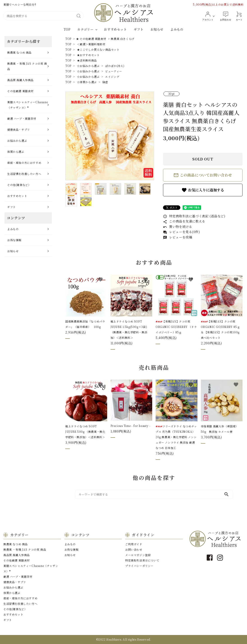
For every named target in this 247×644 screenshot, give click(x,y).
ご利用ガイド (134, 544)
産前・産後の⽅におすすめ (24, 163)
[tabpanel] (110, 136)
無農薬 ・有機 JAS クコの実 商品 (27, 66)
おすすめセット (115, 29)
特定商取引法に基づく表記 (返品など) (194, 216)
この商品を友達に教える (184, 221)
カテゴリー (85, 29)
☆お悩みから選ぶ (88, 66)
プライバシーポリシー (139, 566)
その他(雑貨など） (19, 185)
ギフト (139, 29)
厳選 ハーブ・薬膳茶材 (22, 118)
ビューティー (114, 71)
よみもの (177, 29)
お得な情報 (14, 240)
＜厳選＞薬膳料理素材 (91, 44)
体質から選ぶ (16, 152)
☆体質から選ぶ (87, 82)
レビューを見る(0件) (181, 232)
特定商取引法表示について (142, 560)
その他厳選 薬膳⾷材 (20, 91)
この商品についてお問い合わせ (203, 175)
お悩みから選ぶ (17, 141)
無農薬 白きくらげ (122, 39)
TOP (67, 29)
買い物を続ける (178, 227)
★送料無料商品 (87, 60)
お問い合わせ (134, 549)
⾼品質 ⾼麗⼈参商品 (20, 80)
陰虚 (105, 82)
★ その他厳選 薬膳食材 (91, 39)
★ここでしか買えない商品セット (98, 49)
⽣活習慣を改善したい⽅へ (24, 174)
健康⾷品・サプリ (19, 129)
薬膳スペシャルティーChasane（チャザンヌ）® (27, 105)
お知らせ (157, 29)
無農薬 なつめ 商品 (19, 52)
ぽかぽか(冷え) (115, 66)
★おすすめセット (88, 55)
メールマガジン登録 (138, 555)
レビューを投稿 (178, 237)
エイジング (112, 77)
